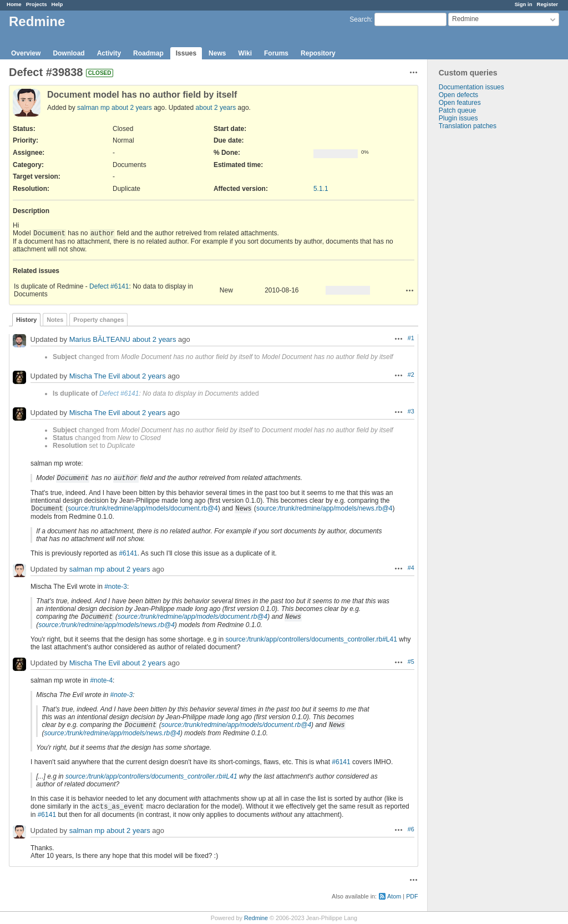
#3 (411, 411)
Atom (394, 896)
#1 (411, 338)
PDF (412, 896)
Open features (460, 103)
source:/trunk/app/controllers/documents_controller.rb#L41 (311, 639)
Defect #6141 (109, 286)
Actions (410, 290)
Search (360, 19)
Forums (276, 53)
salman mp (93, 108)
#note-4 (101, 680)
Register (547, 4)
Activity (109, 53)
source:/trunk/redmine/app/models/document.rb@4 (143, 508)
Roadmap (148, 53)
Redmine (256, 918)
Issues (186, 53)
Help (57, 4)
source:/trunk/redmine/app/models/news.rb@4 (324, 508)
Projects (37, 4)
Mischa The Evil (95, 376)
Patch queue (457, 110)
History (26, 320)
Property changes (98, 320)
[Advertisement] (483, 304)
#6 (411, 829)
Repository (318, 53)
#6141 (128, 553)
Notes (55, 320)
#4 (411, 568)
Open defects (458, 95)
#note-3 (116, 587)
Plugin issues (458, 118)
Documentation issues (471, 87)
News (217, 53)
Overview (26, 53)
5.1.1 (321, 189)
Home (14, 4)
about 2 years (132, 108)
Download (69, 53)
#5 (411, 662)
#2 (411, 375)
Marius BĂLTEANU (100, 339)
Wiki (245, 53)
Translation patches (468, 126)
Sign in (524, 4)
